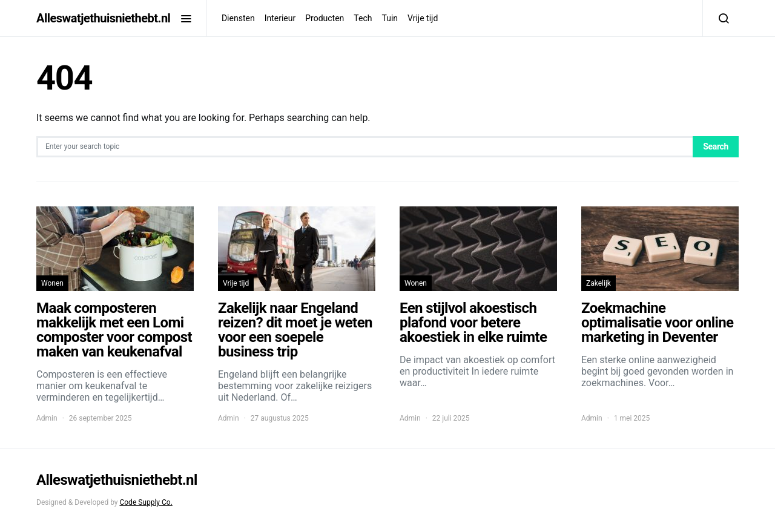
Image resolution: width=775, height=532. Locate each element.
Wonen (52, 283)
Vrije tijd (423, 18)
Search (716, 146)
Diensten (238, 18)
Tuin (390, 18)
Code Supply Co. (146, 502)
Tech (363, 18)
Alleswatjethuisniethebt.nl (103, 18)
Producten (325, 18)
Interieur (280, 18)
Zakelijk (599, 283)
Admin (47, 418)
